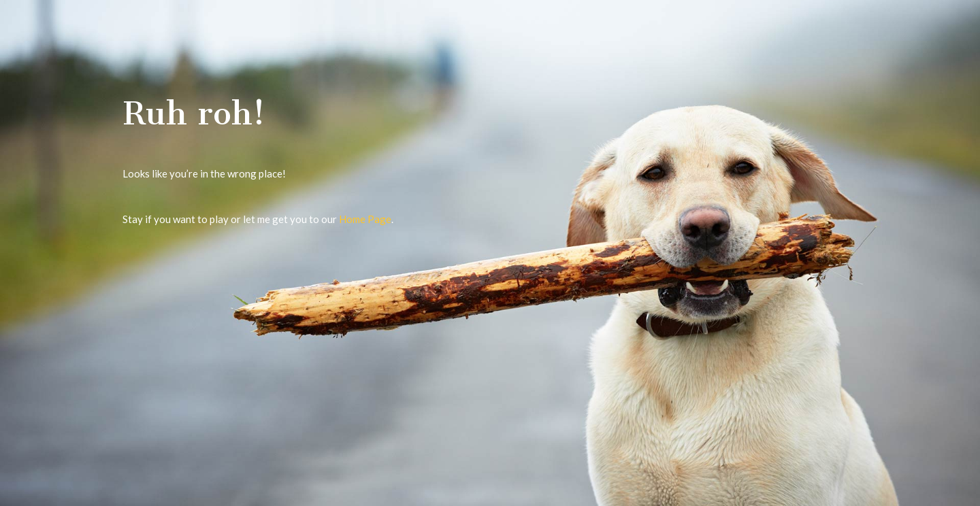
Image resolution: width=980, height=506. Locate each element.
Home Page (365, 219)
